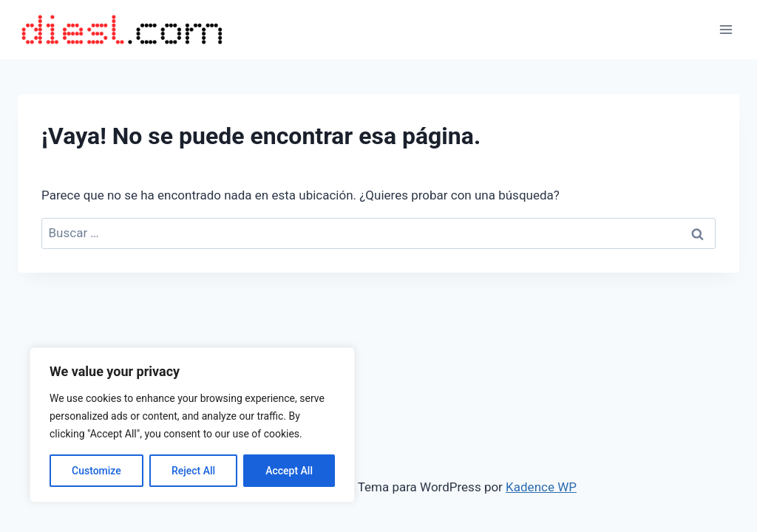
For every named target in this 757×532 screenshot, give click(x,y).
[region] (192, 425)
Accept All (289, 471)
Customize (96, 471)
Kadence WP (541, 487)
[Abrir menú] (726, 29)
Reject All (193, 471)
